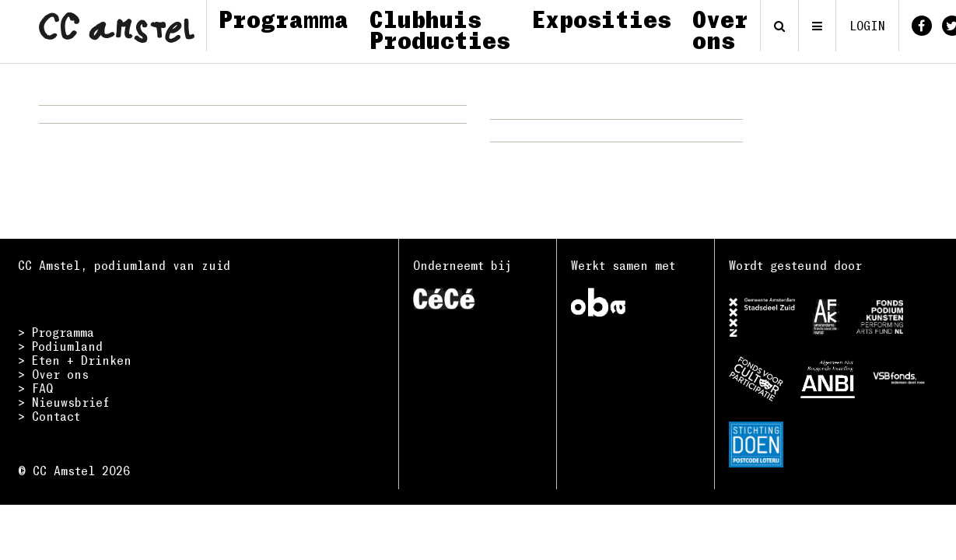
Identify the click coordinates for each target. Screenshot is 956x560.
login (867, 26)
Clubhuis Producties (440, 29)
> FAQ (35, 388)
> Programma (56, 332)
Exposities (601, 19)
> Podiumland (60, 346)
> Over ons (53, 374)
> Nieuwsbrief (64, 402)
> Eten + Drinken (75, 360)
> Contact (49, 416)
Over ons (720, 29)
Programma (284, 19)
